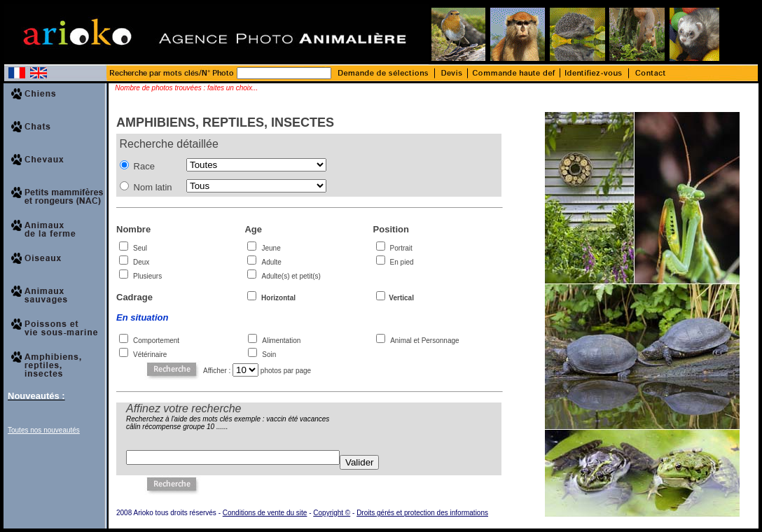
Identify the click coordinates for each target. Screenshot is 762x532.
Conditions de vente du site (265, 513)
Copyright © (332, 513)
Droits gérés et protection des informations (422, 513)
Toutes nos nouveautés (44, 430)
